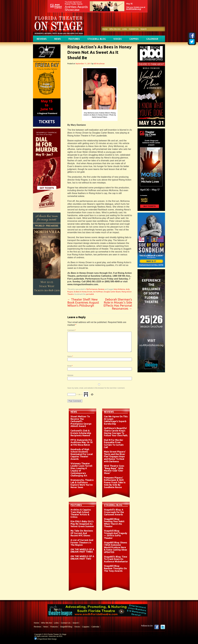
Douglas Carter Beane (112, 292)
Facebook (157, 627)
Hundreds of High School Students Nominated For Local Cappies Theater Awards (82, 454)
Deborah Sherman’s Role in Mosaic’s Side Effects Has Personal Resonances (118, 304)
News (58, 39)
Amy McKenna (119, 289)
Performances (92, 289)
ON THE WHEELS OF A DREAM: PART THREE (82, 551)
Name (70, 356)
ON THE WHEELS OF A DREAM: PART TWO (82, 558)
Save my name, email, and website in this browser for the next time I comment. (96, 388)
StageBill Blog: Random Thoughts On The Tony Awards (115, 568)
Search (144, 29)
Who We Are (115, 29)
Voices (118, 39)
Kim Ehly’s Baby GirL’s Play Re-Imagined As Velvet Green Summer (82, 524)
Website (70, 375)
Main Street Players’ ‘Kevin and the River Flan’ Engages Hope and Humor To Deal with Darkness (115, 456)
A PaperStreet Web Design (46, 639)
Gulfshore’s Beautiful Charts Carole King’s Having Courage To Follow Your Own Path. (116, 432)
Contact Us (134, 29)
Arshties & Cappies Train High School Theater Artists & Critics (81, 513)
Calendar (152, 39)
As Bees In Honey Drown (83, 292)
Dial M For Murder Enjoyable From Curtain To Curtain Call (114, 444)
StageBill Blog (97, 39)
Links (125, 29)
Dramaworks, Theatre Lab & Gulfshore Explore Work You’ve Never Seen (82, 484)
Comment (71, 330)
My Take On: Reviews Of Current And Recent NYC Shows (82, 533)
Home (105, 29)
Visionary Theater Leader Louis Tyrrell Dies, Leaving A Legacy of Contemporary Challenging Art (81, 470)
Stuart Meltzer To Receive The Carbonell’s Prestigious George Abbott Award (81, 421)
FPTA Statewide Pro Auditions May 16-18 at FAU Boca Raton (81, 442)
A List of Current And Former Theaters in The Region (82, 542)
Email (70, 366)
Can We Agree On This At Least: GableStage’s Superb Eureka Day (116, 420)
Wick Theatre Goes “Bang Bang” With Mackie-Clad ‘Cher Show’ (114, 469)
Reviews (42, 39)
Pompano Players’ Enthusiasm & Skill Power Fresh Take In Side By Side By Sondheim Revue (115, 482)
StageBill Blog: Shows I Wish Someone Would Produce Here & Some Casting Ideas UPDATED (116, 547)
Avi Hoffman (98, 292)
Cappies (134, 39)
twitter (163, 627)
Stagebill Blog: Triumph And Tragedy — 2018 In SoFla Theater (116, 534)
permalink (90, 294)
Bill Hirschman (99, 64)
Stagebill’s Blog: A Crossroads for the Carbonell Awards (114, 512)
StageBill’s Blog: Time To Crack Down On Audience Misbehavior (116, 559)
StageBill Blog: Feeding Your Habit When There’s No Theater (114, 523)
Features (74, 39)
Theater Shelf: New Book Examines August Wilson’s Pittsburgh (83, 302)
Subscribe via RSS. (56, 636)
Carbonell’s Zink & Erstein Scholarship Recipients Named (81, 433)
